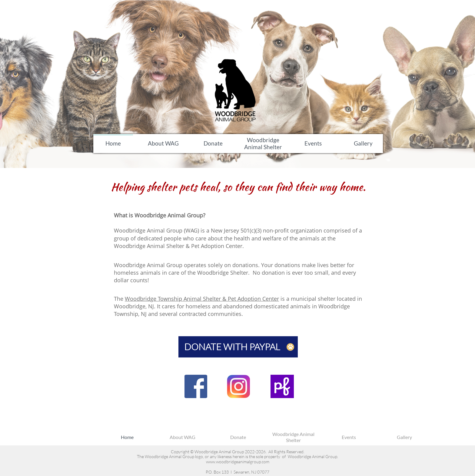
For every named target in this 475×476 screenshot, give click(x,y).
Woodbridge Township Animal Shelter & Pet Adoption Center (202, 299)
